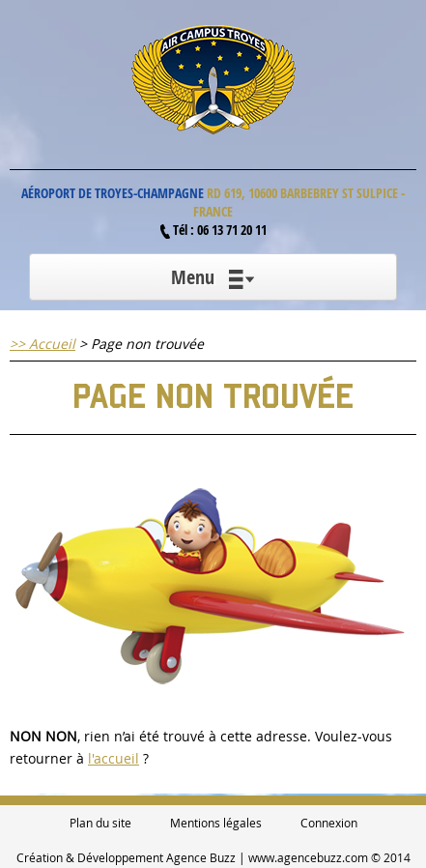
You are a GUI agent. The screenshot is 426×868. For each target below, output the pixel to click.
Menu (213, 277)
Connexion (329, 823)
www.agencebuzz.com (308, 857)
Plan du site (100, 823)
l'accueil (114, 758)
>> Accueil (43, 344)
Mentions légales (216, 823)
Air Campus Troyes (213, 80)
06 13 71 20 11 (232, 230)
